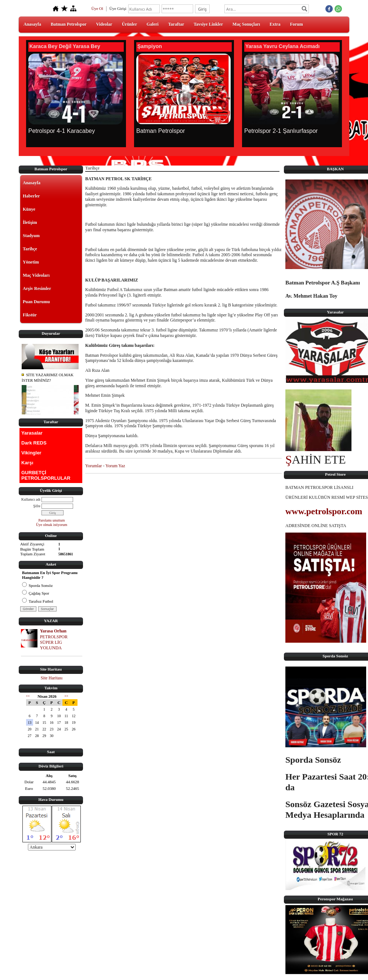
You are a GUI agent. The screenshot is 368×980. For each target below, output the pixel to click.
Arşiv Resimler (37, 288)
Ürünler (129, 24)
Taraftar (176, 24)
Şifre (37, 506)
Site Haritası (52, 678)
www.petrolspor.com (324, 511)
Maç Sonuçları (246, 24)
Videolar (104, 24)
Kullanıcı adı (31, 499)
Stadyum (31, 236)
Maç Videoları (36, 275)
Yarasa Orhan (53, 631)
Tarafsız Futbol (38, 601)
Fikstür (30, 315)
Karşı (27, 463)
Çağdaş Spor (36, 593)
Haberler (31, 196)
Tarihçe (30, 249)
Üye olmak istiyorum (52, 525)
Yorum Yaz (115, 466)
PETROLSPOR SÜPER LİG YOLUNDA (54, 642)
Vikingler (31, 453)
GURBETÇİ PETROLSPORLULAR (46, 475)
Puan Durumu (36, 302)
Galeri (153, 24)
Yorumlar (93, 466)
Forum (296, 24)
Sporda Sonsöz (37, 585)
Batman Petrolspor (68, 24)
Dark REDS (34, 443)
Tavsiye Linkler (208, 24)
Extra (275, 24)
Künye (29, 209)
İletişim (30, 222)
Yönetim (31, 262)
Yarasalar (32, 433)
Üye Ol (97, 8)
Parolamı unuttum (52, 520)
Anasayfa (32, 24)
